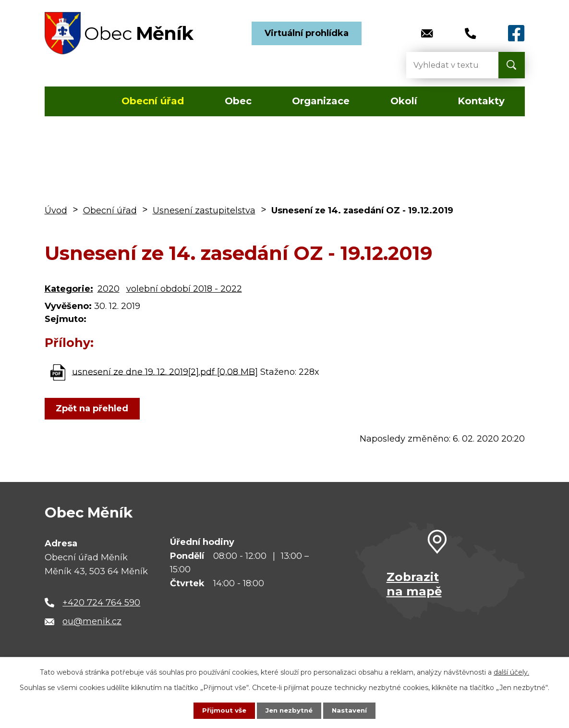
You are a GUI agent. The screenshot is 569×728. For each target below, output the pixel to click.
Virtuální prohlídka (307, 33)
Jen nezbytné (289, 710)
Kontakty (481, 101)
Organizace (321, 101)
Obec (238, 101)
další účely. (511, 672)
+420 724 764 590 (101, 603)
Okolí (404, 101)
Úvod (73, 101)
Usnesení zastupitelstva (204, 210)
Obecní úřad (153, 101)
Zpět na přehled (94, 408)
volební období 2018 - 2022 (184, 289)
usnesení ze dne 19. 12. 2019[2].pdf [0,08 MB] (165, 371)
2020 (109, 289)
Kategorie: (69, 289)
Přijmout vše (222, 710)
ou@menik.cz (92, 621)
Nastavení (351, 710)
